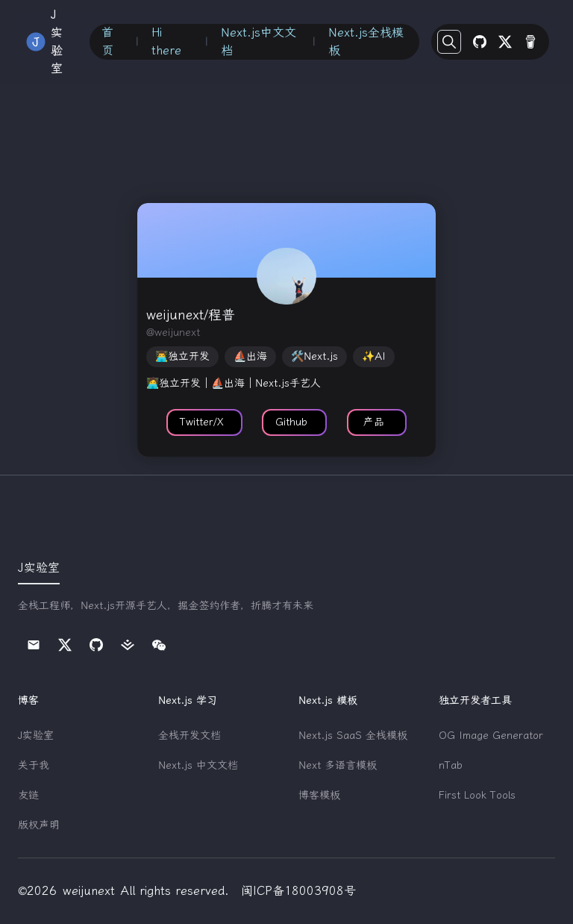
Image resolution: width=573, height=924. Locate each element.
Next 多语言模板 (338, 765)
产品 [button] (374, 422)
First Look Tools (477, 795)
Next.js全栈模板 (366, 41)
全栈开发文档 (190, 736)
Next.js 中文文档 (198, 765)
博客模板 (319, 795)
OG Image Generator (491, 736)
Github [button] (291, 422)
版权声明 (39, 825)
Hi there (166, 41)
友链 (28, 795)
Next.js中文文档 (259, 41)
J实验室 (36, 736)
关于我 (34, 765)
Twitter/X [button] (201, 422)
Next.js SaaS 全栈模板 (353, 736)
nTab (451, 765)
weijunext (89, 891)
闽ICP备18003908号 (298, 891)
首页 (107, 41)
